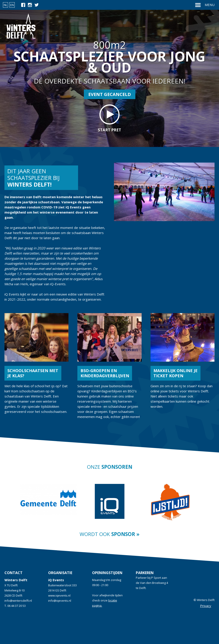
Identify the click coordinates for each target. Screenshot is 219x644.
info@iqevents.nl (60, 601)
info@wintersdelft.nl (18, 601)
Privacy (206, 606)
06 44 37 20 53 (17, 606)
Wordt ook (109, 534)
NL (5, 5)
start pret (109, 118)
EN (12, 5)
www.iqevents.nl (59, 595)
